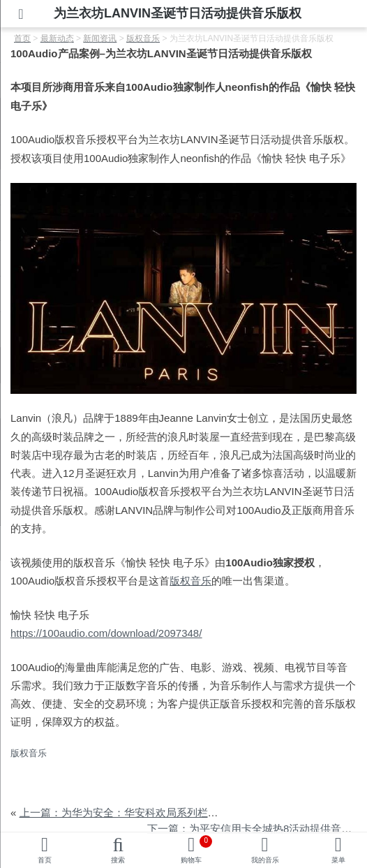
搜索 (118, 860)
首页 (45, 860)
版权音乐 (190, 581)
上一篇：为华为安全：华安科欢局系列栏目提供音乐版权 (150, 812)
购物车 (196, 849)
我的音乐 (265, 860)
